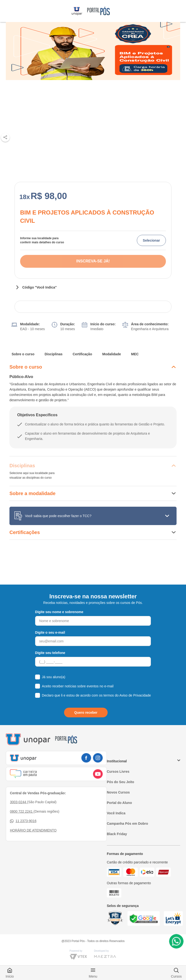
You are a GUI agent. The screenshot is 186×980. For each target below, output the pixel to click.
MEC (135, 354)
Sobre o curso (23, 354)
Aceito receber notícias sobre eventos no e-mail (78, 686)
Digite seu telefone (50, 653)
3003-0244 (19, 802)
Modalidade (112, 354)
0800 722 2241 (22, 811)
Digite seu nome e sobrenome (59, 612)
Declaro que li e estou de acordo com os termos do (96, 695)
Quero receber (86, 713)
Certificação (82, 354)
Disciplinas (54, 354)
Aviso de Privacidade (135, 695)
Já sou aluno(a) (54, 677)
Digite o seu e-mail (50, 632)
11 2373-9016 (23, 821)
